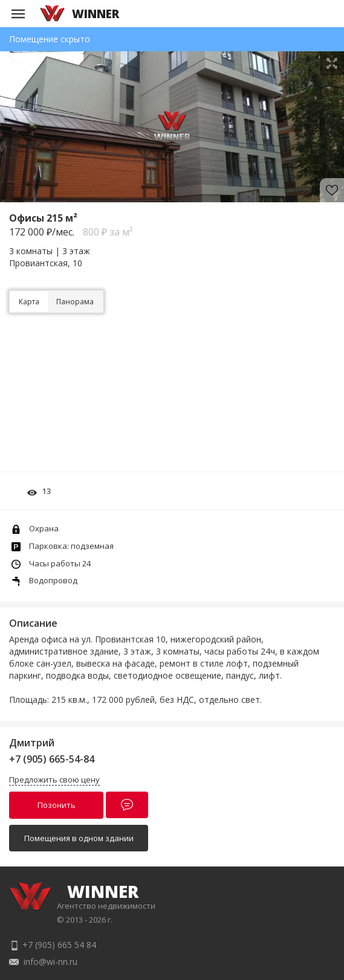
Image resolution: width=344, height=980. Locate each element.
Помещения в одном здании (79, 838)
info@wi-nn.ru (50, 962)
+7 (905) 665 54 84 (59, 945)
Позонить (57, 805)
